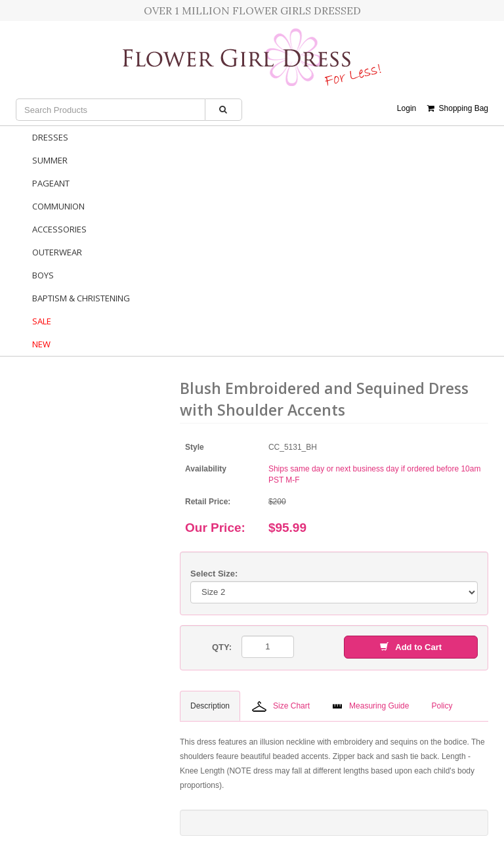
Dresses (50, 137)
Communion (58, 206)
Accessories (59, 229)
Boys (43, 275)
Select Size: (214, 574)
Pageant (51, 183)
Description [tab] (210, 706)
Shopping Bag (458, 108)
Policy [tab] (442, 706)
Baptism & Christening (81, 298)
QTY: (222, 647)
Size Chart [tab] (281, 707)
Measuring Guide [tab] (370, 706)
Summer (50, 160)
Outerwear (57, 252)
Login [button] (407, 108)
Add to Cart (411, 647)
